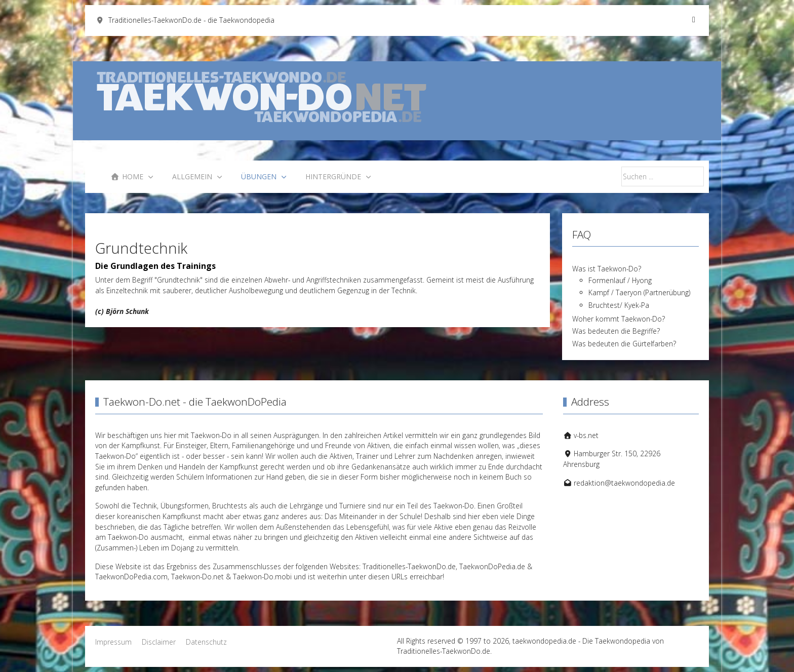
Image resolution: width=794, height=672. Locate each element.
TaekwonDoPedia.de (492, 566)
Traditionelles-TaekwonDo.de (409, 566)
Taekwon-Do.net (197, 577)
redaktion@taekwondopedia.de (624, 483)
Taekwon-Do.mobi (262, 577)
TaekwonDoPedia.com (131, 577)
